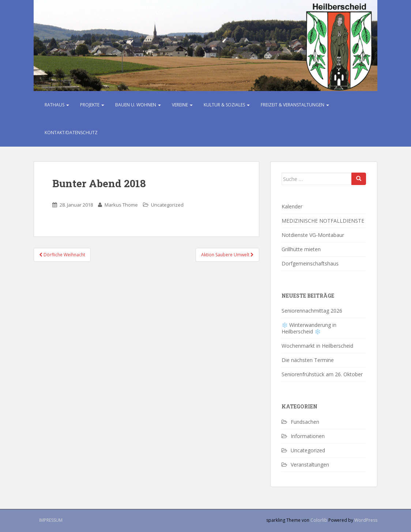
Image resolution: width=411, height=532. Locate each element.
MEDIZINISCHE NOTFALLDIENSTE (323, 221)
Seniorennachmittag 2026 (312, 311)
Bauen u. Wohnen (138, 105)
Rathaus (57, 105)
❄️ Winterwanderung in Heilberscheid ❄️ (309, 328)
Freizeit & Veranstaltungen (295, 105)
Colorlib (319, 520)
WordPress (366, 520)
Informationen (308, 436)
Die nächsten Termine (308, 360)
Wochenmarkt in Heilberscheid (317, 346)
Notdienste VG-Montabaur (313, 235)
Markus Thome (121, 205)
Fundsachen (305, 422)
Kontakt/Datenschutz (71, 133)
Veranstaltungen (310, 465)
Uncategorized (167, 205)
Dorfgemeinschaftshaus (310, 263)
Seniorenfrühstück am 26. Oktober (323, 374)
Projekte (92, 105)
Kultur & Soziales (227, 105)
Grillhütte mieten (301, 249)
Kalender (292, 206)
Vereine (182, 105)
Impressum (51, 520)
